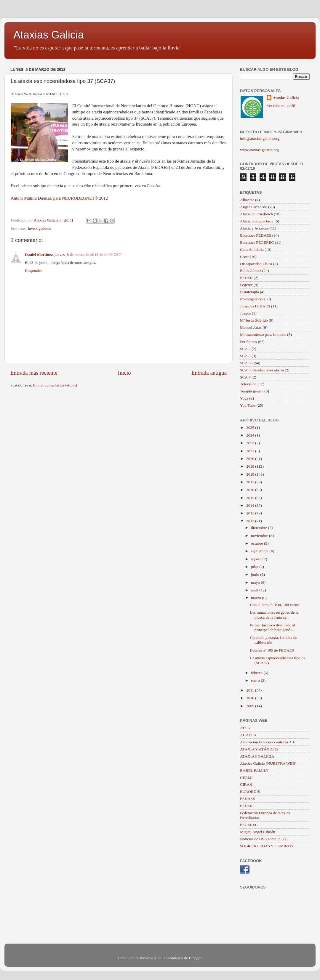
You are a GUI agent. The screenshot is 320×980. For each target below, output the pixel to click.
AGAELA (248, 735)
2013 (251, 513)
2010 (251, 698)
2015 (251, 498)
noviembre (260, 536)
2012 (251, 521)
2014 (251, 505)
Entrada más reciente (34, 373)
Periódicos (248, 342)
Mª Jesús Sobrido (254, 320)
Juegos (245, 313)
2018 (251, 474)
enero (256, 680)
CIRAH (246, 784)
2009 (251, 706)
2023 (251, 443)
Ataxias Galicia (49, 35)
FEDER (246, 278)
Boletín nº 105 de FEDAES (272, 650)
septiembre (260, 551)
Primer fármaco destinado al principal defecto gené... (273, 627)
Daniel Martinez (39, 255)
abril (255, 590)
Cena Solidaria (252, 250)
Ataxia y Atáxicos (254, 228)
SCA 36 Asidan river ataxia (262, 370)
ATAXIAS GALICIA (257, 756)
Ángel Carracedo (254, 207)
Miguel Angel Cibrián (258, 832)
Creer (244, 257)
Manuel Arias (251, 327)
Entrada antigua (209, 373)
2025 (251, 428)
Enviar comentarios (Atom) (55, 385)
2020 (251, 459)
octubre (257, 543)
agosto (257, 559)
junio (256, 574)
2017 (251, 482)
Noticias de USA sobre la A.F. (264, 839)
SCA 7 (245, 377)
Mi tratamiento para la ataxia (263, 335)
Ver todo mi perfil (281, 106)
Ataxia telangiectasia (257, 221)
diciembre (259, 528)
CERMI (246, 778)
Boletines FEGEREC (257, 242)
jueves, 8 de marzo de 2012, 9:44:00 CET (88, 255)
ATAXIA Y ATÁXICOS (259, 749)
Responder (33, 271)
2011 (251, 690)
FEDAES (248, 799)
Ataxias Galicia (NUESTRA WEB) (268, 763)
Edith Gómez (251, 271)
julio (255, 567)
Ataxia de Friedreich (256, 214)
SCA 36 (246, 363)
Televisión (248, 384)
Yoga (244, 398)
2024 (251, 435)
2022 (251, 451)
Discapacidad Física (256, 264)
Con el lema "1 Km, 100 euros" (275, 605)
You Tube (248, 405)
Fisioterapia (249, 292)
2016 (251, 490)
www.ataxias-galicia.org (259, 150)
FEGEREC (249, 825)
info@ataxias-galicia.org (260, 138)
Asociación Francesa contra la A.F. (268, 742)
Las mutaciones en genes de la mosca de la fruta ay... (274, 615)
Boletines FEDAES (256, 235)
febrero (257, 673)
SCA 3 (245, 356)
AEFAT (246, 728)
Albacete (247, 200)
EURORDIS (250, 791)
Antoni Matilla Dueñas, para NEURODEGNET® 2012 (59, 198)
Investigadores (39, 228)
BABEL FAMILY (254, 770)
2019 (251, 466)
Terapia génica (252, 391)
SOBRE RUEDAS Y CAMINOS (267, 846)
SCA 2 (245, 349)
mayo (256, 582)
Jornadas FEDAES (255, 306)
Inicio (124, 373)
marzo (256, 598)
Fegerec (246, 285)
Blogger (195, 958)
